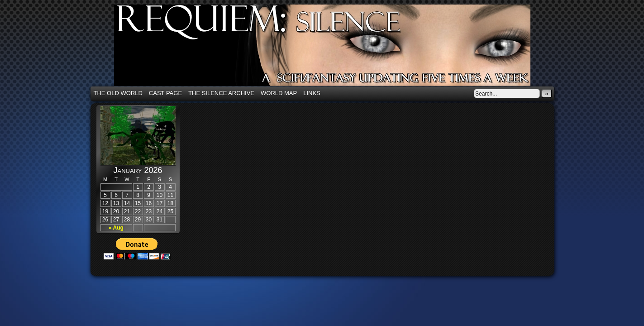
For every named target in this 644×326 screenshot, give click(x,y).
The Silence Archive (221, 93)
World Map (279, 93)
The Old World (118, 93)
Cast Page (165, 93)
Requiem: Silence (336, 48)
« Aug (116, 228)
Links (312, 93)
